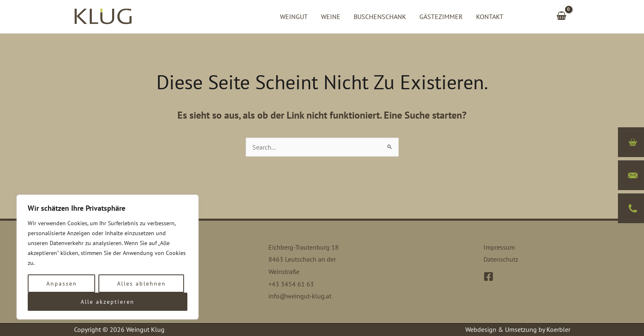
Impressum (499, 247)
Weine (331, 17)
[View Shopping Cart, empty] (562, 17)
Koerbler (558, 329)
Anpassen (62, 284)
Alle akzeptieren (108, 302)
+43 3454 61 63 (291, 284)
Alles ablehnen (141, 284)
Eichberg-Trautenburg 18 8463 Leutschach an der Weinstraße (304, 259)
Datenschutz (501, 259)
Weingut (294, 17)
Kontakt (490, 17)
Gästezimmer (441, 17)
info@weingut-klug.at (300, 296)
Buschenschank (380, 17)
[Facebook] (488, 276)
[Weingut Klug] (103, 16)
